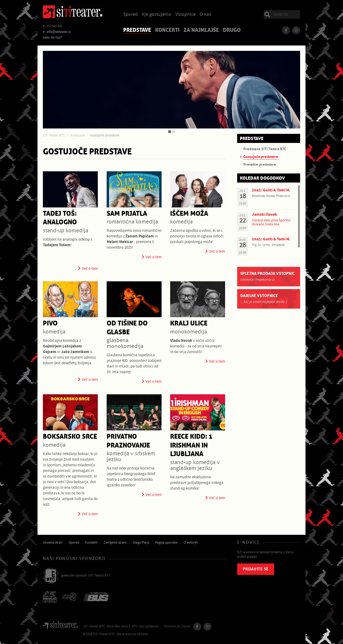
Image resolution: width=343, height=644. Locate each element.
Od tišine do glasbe (127, 328)
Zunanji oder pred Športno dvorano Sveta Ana (271, 222)
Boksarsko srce (70, 437)
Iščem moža (189, 214)
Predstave (137, 31)
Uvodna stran (53, 543)
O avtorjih (191, 543)
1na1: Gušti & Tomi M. (271, 190)
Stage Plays (141, 543)
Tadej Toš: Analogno (60, 218)
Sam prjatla (127, 214)
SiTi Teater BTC (54, 135)
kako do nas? (52, 37)
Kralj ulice (189, 323)
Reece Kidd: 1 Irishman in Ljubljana (191, 445)
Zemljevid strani (115, 543)
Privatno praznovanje (128, 441)
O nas (205, 15)
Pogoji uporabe (166, 543)
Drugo (232, 31)
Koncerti (167, 31)
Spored (131, 15)
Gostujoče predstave (105, 135)
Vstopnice (185, 15)
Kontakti (91, 543)
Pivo (50, 323)
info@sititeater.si (59, 32)
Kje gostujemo (156, 15)
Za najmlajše (201, 31)
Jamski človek (264, 215)
